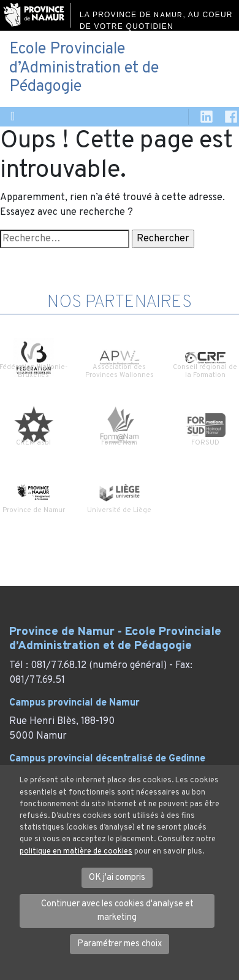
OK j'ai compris (117, 878)
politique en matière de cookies (76, 852)
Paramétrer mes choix (120, 944)
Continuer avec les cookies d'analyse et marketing (117, 911)
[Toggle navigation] (13, 117)
